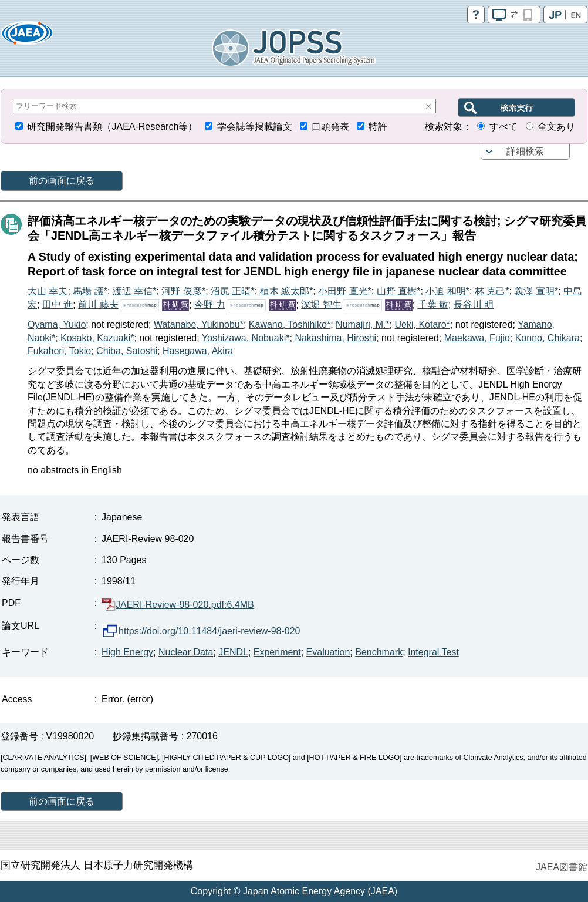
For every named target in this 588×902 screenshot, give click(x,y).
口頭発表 (330, 127)
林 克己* (492, 291)
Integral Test (433, 652)
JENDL (233, 652)
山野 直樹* (399, 291)
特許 (378, 127)
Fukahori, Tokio (59, 351)
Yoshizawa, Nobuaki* (246, 338)
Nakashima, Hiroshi (335, 338)
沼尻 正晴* (233, 291)
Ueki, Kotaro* (423, 324)
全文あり (556, 127)
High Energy (127, 652)
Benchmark (379, 652)
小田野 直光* (345, 291)
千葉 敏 (433, 304)
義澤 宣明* (536, 291)
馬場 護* (90, 291)
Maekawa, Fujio (477, 338)
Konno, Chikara (548, 338)
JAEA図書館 (562, 867)
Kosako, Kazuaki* (97, 338)
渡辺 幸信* (135, 291)
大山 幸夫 (48, 291)
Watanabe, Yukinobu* (199, 324)
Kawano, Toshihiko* (290, 324)
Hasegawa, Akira (198, 351)
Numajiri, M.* (363, 324)
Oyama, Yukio (57, 324)
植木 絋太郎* (287, 291)
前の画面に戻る (62, 181)
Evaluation (328, 652)
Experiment (277, 652)
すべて (503, 127)
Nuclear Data (186, 652)
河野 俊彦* (183, 291)
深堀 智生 (321, 304)
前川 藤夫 (98, 304)
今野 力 (209, 304)
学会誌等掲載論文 (255, 127)
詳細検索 (525, 151)
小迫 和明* (447, 291)
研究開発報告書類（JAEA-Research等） (112, 127)
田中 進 (58, 304)
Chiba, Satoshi (127, 351)
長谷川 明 (474, 304)
